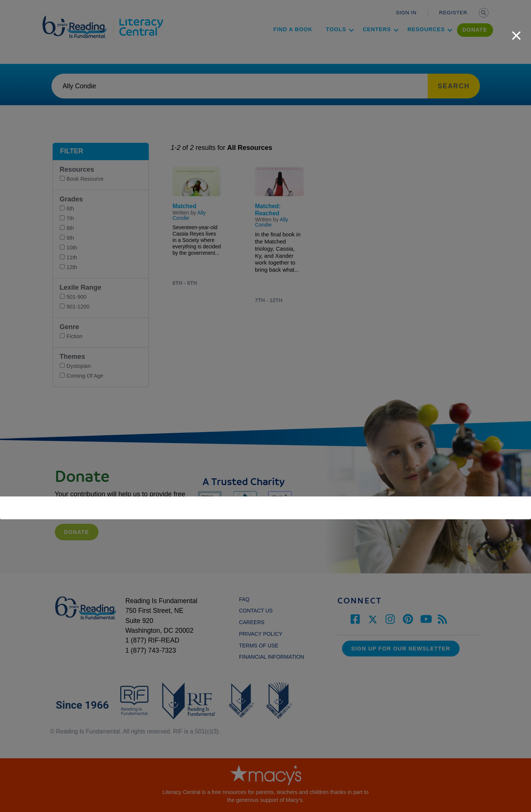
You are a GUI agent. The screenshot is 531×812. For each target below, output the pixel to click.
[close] (516, 32)
